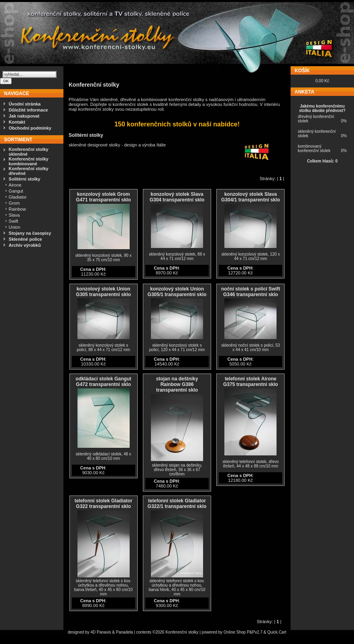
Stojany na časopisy (30, 233)
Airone (15, 185)
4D (94, 632)
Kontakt (17, 122)
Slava (14, 215)
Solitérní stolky (25, 179)
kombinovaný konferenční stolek (314, 148)
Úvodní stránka (25, 104)
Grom (14, 203)
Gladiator (18, 197)
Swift (14, 221)
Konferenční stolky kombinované (29, 161)
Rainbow (17, 209)
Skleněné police (25, 239)
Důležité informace (28, 110)
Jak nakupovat (24, 116)
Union (15, 227)
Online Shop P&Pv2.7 (243, 632)
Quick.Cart (277, 632)
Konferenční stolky (182, 632)
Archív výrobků (25, 245)
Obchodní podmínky (30, 128)
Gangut (16, 191)
